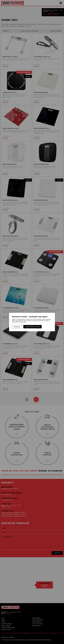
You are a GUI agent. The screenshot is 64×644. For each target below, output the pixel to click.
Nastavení (17, 327)
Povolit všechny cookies (32, 327)
